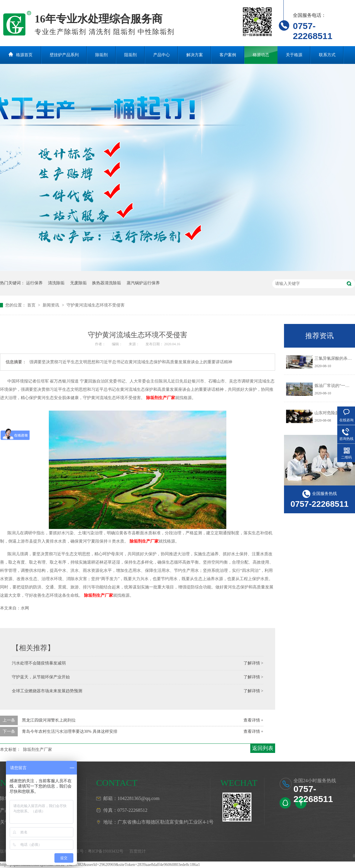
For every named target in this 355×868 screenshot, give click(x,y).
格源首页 (24, 55)
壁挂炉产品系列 (64, 55)
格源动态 (261, 55)
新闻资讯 (51, 305)
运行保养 (34, 283)
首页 (32, 305)
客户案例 (228, 55)
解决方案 (195, 55)
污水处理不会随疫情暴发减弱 (39, 663)
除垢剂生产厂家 (161, 398)
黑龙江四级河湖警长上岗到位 (49, 720)
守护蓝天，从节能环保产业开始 (41, 677)
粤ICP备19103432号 (106, 851)
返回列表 (263, 748)
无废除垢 (78, 283)
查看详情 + (253, 720)
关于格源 (294, 55)
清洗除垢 (56, 283)
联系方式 (327, 55)
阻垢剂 (130, 55)
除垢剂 (101, 55)
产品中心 (162, 55)
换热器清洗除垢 (106, 283)
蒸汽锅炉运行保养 (143, 283)
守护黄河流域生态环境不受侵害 (96, 305)
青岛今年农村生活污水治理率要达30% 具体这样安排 (70, 731)
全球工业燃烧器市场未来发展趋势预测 (47, 691)
